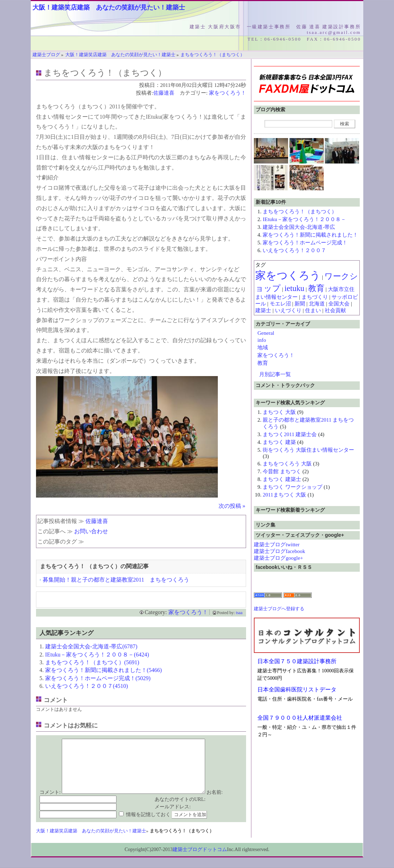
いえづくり (288, 310)
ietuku (294, 288)
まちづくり (315, 297)
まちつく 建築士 (282, 479)
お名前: (215, 803)
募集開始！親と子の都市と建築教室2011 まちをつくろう (116, 580)
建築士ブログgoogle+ (278, 558)
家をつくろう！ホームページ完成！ (305, 243)
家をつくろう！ (228, 93)
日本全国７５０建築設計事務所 (297, 661)
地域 (263, 347)
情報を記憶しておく (148, 825)
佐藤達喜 (164, 93)
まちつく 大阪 (279, 412)
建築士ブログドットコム (200, 860)
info (262, 340)
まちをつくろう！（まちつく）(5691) (92, 662)
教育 (316, 288)
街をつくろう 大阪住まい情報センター (308, 450)
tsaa (239, 613)
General (266, 333)
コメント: (50, 803)
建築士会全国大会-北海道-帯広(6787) (91, 646)
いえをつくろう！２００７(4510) (87, 686)
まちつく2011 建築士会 (290, 434)
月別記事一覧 (275, 374)
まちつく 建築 (279, 442)
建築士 (263, 310)
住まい (313, 310)
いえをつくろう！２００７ (294, 250)
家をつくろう (288, 275)
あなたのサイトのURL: (180, 810)
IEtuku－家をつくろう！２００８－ (304, 219)
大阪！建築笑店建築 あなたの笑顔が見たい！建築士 (109, 7)
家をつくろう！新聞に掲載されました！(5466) (104, 670)
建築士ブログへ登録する (279, 609)
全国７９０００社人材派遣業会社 (300, 718)
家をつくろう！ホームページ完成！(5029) (98, 678)
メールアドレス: (173, 817)
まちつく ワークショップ (292, 487)
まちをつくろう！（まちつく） (300, 212)
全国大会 (339, 304)
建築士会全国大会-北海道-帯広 (299, 227)
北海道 (317, 304)
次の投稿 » (232, 506)
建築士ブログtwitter (277, 545)
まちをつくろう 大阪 (287, 464)
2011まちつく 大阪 (284, 495)
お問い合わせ (91, 531)
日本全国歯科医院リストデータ (297, 689)
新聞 (300, 304)
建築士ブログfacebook (279, 551)
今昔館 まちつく (282, 471)
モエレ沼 (280, 304)
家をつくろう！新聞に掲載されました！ (310, 235)
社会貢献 (335, 310)
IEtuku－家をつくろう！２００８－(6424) (97, 655)
